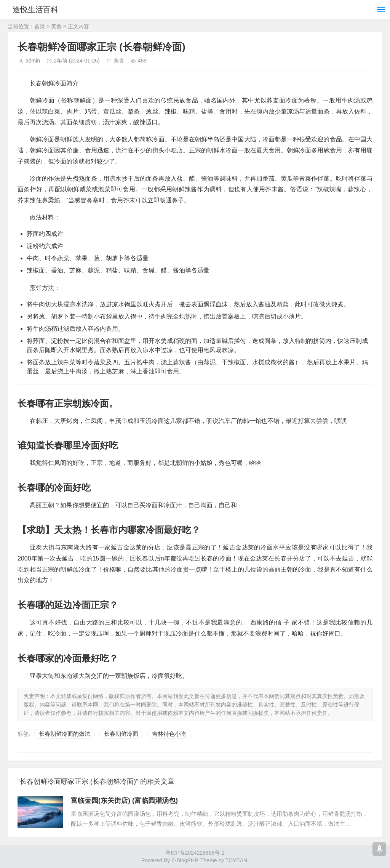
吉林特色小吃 (169, 734)
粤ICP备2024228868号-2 (195, 853)
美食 (56, 26)
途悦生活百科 (37, 10)
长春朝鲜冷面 (121, 734)
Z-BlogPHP (184, 860)
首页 (40, 26)
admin (33, 61)
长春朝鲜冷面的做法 (65, 734)
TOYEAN (236, 860)
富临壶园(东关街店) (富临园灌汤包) (124, 801)
